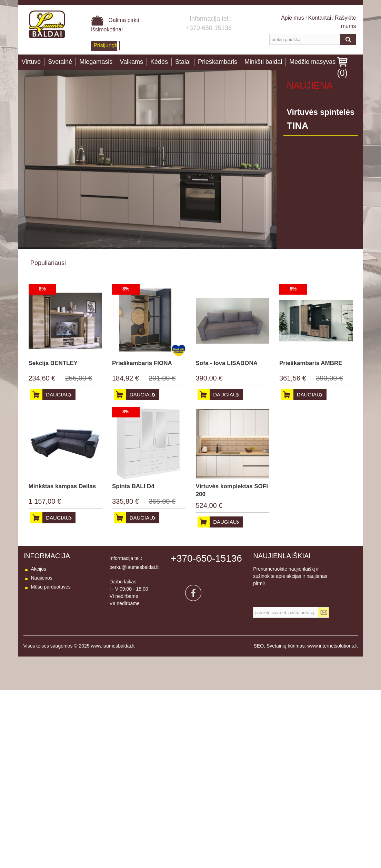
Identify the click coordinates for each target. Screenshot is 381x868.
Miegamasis (96, 62)
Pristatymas (44, 605)
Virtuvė (31, 62)
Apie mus (293, 18)
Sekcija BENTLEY (53, 363)
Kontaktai (320, 18)
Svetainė (60, 62)
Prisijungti (105, 45)
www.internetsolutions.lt (332, 655)
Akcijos (39, 569)
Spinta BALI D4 (133, 486)
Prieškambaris (218, 62)
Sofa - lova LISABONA (227, 363)
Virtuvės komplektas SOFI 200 (232, 490)
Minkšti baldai (263, 62)
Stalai (183, 62)
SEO (259, 655)
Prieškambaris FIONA (142, 363)
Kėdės (159, 62)
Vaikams (131, 62)
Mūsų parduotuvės (51, 587)
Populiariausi (48, 263)
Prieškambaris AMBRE (311, 363)
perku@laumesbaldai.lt (134, 567)
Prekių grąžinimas (50, 614)
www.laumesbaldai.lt (113, 655)
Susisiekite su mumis (54, 596)
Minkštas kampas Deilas (62, 486)
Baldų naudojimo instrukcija (60, 632)
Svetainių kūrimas (286, 655)
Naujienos (42, 578)
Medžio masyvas (312, 62)
